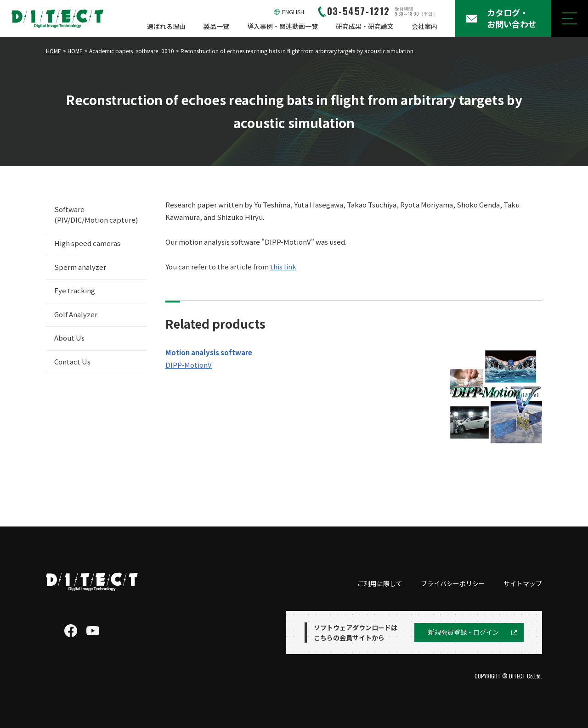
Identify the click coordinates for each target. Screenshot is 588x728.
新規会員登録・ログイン (464, 632)
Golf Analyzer (76, 314)
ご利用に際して (380, 583)
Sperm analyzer (80, 267)
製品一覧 (216, 26)
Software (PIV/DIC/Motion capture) (96, 214)
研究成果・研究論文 (365, 26)
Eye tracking (75, 290)
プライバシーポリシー (453, 583)
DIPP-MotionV (189, 365)
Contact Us (72, 361)
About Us (69, 338)
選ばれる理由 (166, 26)
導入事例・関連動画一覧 (283, 26)
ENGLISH (293, 12)
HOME (54, 51)
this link (283, 266)
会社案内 (424, 26)
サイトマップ (523, 583)
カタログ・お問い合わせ (512, 18)
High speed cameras (87, 243)
